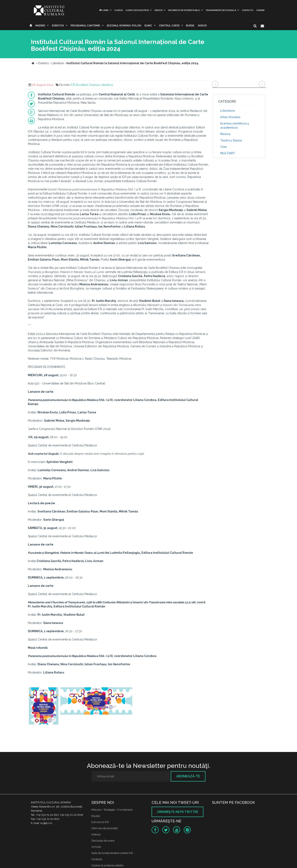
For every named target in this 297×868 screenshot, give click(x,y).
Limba (104, 10)
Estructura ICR (100, 822)
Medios (159, 10)
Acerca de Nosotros (137, 10)
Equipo (96, 816)
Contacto (247, 10)
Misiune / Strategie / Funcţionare (112, 810)
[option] (44, 706)
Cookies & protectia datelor (108, 865)
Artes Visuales (230, 117)
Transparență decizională (221, 10)
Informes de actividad (105, 828)
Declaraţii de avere (103, 841)
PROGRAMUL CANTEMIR (85, 26)
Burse (190, 26)
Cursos (118, 10)
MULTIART (228, 153)
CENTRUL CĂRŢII (169, 26)
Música (225, 134)
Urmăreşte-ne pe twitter (177, 812)
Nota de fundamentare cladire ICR (112, 853)
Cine (223, 147)
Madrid (40, 26)
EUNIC (148, 26)
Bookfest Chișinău (88, 85)
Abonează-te (188, 776)
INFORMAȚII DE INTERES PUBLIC (184, 10)
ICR (73, 85)
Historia (96, 834)
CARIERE (260, 10)
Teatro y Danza (231, 140)
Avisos (202, 26)
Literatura (227, 111)
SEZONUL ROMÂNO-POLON (124, 26)
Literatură (107, 85)
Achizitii (96, 847)
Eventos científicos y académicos (235, 126)
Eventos (58, 26)
